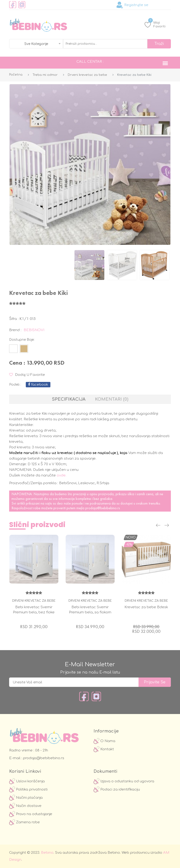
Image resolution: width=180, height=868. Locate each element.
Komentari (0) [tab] (112, 399)
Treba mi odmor (45, 75)
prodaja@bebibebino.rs (103, 508)
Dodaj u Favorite (27, 375)
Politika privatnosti (28, 789)
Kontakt (104, 749)
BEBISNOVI (34, 330)
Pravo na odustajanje (31, 814)
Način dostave (25, 806)
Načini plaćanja (26, 798)
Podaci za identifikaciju (117, 789)
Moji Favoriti (155, 24)
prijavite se (155, 682)
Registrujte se (132, 5)
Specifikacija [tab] (69, 399)
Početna (16, 75)
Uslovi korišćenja (27, 781)
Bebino (47, 853)
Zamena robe (24, 822)
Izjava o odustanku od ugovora (124, 781)
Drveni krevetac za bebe (87, 75)
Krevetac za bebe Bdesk (146, 607)
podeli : (15, 385)
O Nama (104, 741)
